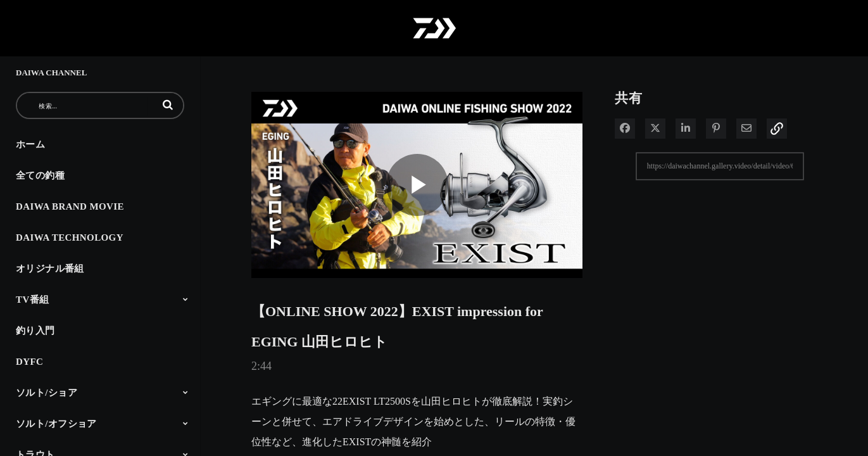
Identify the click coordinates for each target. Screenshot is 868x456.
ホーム (30, 144)
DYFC (29, 362)
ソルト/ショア (47, 393)
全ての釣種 (40, 175)
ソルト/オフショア (56, 424)
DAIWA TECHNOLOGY (70, 237)
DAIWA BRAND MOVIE (70, 206)
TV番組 (32, 300)
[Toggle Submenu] (186, 299)
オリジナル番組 (50, 269)
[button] (168, 104)
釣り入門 (35, 331)
